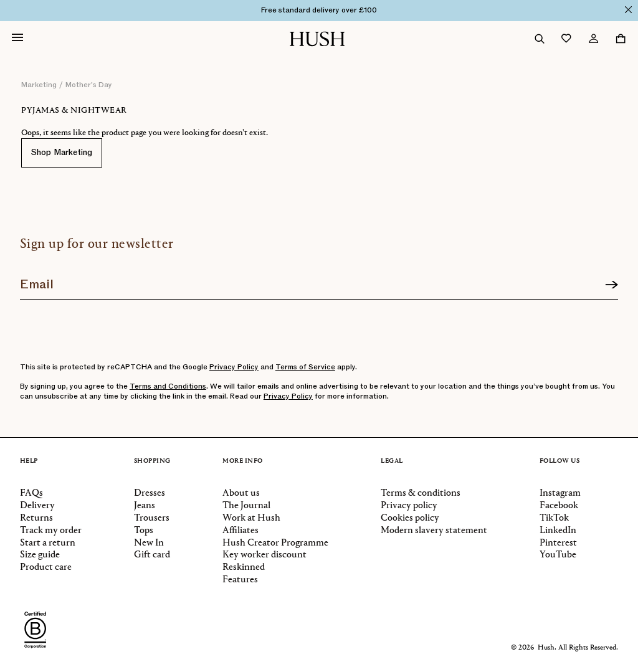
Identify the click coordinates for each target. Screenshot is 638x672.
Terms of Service (305, 367)
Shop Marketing (62, 153)
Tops (144, 531)
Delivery (37, 506)
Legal (392, 461)
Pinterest (558, 543)
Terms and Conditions (168, 386)
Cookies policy (410, 518)
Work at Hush (251, 518)
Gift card (152, 555)
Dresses (150, 493)
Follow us (560, 461)
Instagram (560, 493)
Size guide (40, 555)
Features (240, 580)
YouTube (558, 555)
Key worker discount (264, 555)
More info (243, 461)
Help (29, 461)
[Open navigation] (17, 39)
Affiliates (240, 531)
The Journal (246, 506)
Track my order (51, 531)
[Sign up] (612, 285)
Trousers (152, 518)
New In (149, 543)
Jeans (145, 506)
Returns (36, 518)
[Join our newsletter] (319, 280)
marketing (39, 85)
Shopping (152, 461)
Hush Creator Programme (275, 543)
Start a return (48, 543)
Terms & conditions (421, 493)
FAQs (31, 493)
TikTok (554, 518)
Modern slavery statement (434, 531)
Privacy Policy (234, 367)
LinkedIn (558, 531)
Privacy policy (409, 506)
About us (241, 493)
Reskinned (244, 567)
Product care (46, 567)
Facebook (559, 506)
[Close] (628, 10)
